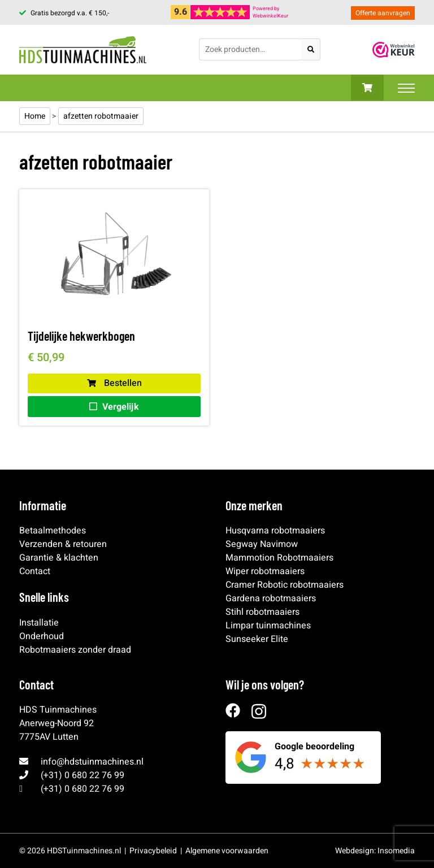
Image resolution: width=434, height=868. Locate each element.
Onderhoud (42, 636)
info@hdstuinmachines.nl (92, 762)
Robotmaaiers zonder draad (75, 650)
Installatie (39, 623)
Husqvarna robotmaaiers (275, 531)
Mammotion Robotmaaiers (279, 558)
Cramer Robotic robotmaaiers (285, 585)
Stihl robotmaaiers (262, 612)
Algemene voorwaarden (227, 851)
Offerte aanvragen (383, 13)
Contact (35, 571)
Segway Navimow (262, 544)
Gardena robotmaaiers (271, 598)
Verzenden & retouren (63, 544)
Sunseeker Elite (257, 639)
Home (35, 116)
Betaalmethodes (53, 531)
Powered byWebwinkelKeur (270, 12)
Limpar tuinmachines (268, 626)
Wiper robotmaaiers (265, 571)
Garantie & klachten (59, 558)
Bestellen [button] (114, 383)
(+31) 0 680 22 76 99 (83, 775)
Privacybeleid (153, 851)
